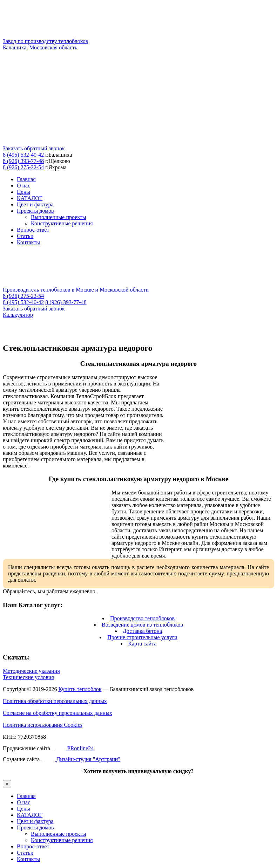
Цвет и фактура (35, 204)
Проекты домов (35, 211)
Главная (26, 179)
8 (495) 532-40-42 (23, 155)
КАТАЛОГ (30, 198)
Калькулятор (18, 315)
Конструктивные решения (62, 223)
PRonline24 (75, 748)
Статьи (25, 236)
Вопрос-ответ (33, 230)
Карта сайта (143, 644)
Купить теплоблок (80, 689)
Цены (23, 192)
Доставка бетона (142, 631)
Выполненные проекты (59, 217)
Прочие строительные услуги (142, 637)
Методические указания (31, 671)
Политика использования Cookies (43, 725)
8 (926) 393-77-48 (23, 161)
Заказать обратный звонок (34, 148)
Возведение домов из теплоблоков (142, 625)
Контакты (28, 242)
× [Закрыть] (7, 784)
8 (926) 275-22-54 (23, 167)
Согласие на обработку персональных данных (58, 713)
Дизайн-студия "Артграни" (83, 759)
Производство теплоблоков (142, 618)
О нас (23, 186)
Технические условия (28, 677)
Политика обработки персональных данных (55, 701)
